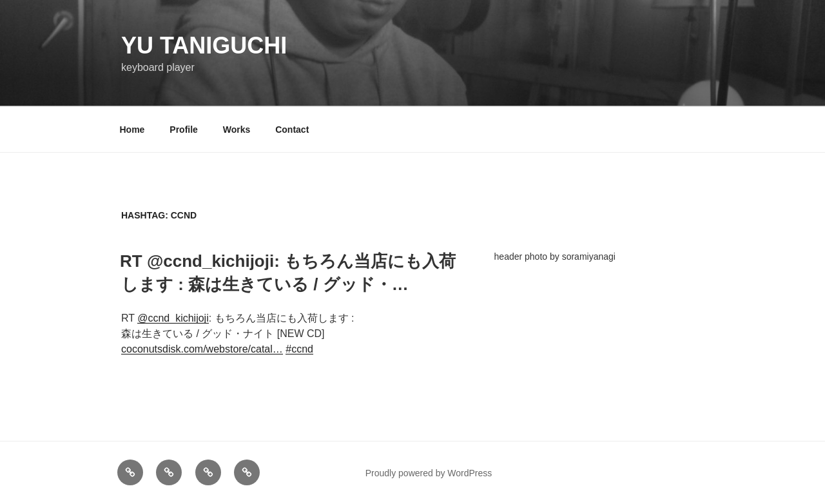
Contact (292, 130)
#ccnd (299, 349)
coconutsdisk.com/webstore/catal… (202, 349)
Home (132, 130)
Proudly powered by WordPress (429, 473)
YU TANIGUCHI (204, 45)
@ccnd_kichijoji (173, 318)
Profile (184, 130)
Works (237, 130)
